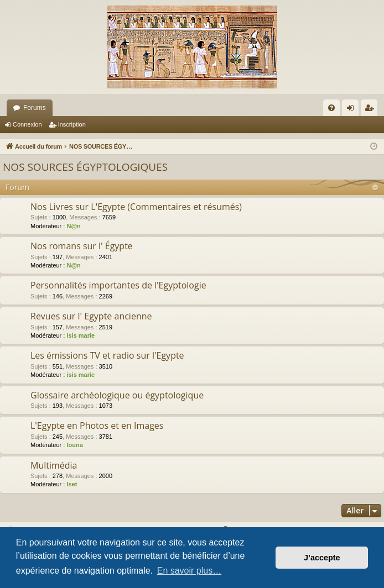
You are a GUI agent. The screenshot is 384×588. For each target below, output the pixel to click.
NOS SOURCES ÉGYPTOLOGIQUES (85, 167)
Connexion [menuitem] (353, 110)
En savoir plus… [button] (190, 571)
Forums (35, 108)
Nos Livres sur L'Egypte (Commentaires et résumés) (136, 207)
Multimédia (54, 465)
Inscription (72, 124)
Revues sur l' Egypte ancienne (91, 316)
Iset (72, 484)
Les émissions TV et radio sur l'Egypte (107, 355)
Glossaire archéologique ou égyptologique (117, 395)
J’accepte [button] (322, 558)
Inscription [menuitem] (372, 110)
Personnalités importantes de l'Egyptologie (118, 285)
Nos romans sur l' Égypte (82, 246)
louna (74, 445)
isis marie (81, 335)
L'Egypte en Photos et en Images (97, 426)
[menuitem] (331, 108)
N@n (73, 226)
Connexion (27, 124)
